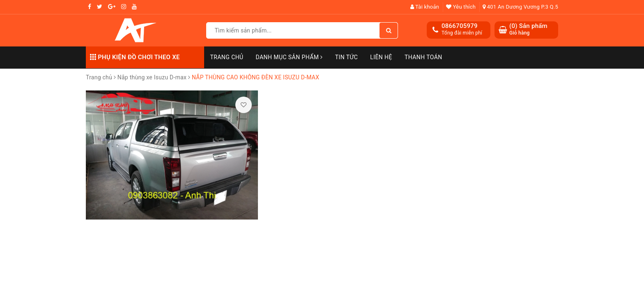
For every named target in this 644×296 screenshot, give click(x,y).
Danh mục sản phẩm (289, 57)
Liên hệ (381, 57)
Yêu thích (461, 7)
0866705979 (460, 26)
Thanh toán (423, 57)
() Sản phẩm (528, 29)
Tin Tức (347, 57)
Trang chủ (227, 57)
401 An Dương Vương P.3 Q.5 (520, 7)
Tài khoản (425, 7)
